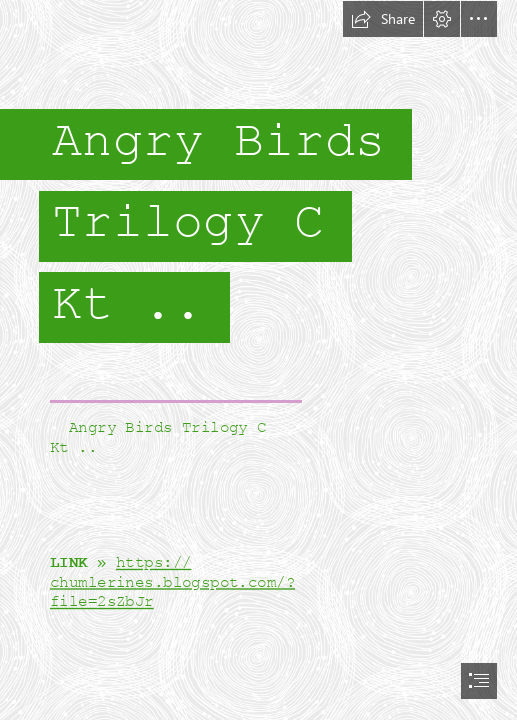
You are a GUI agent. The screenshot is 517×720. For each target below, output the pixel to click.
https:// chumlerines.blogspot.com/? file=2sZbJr (172, 582)
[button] (383, 19)
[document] (258, 360)
